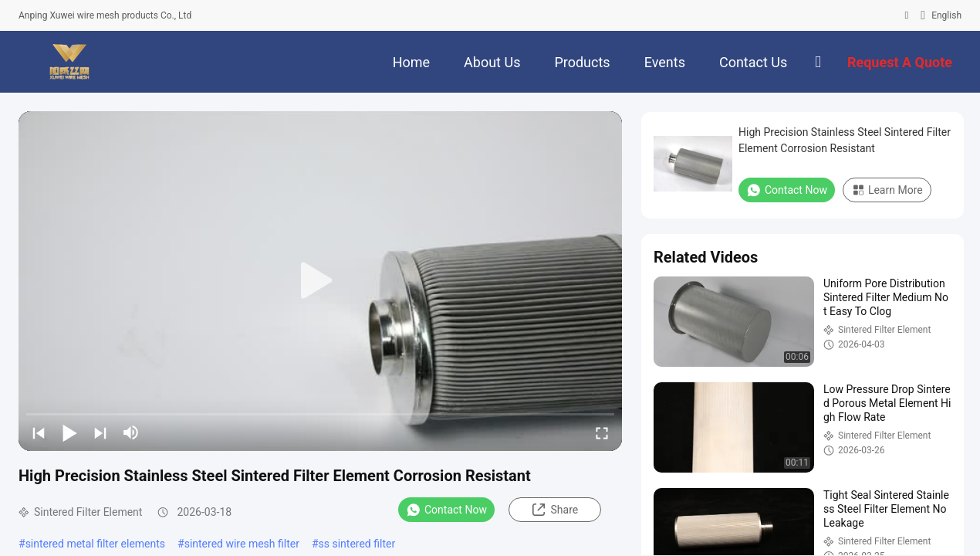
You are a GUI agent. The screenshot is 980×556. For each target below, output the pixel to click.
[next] (100, 432)
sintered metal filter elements (95, 544)
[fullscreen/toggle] (602, 432)
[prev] (39, 432)
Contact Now (446, 510)
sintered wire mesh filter (242, 544)
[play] (320, 281)
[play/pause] (69, 432)
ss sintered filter (357, 544)
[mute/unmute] (131, 432)
